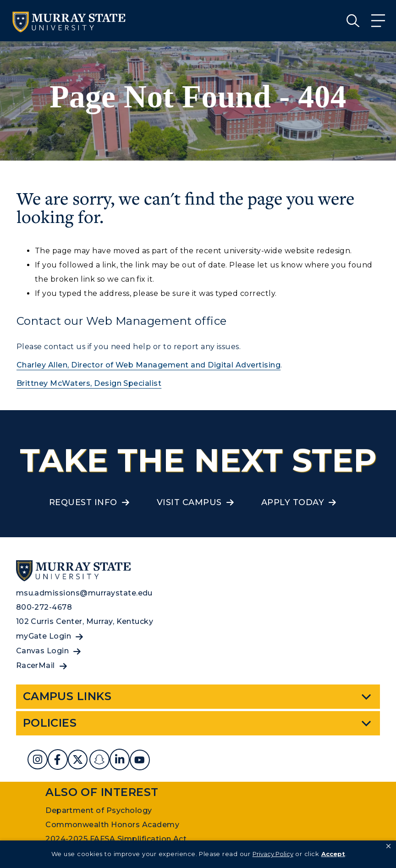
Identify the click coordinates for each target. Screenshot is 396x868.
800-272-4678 (44, 607)
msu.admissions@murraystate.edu (84, 593)
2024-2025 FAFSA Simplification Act (116, 839)
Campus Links (67, 696)
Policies (50, 723)
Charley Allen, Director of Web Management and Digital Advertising (148, 365)
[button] (388, 846)
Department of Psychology (99, 810)
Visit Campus (189, 502)
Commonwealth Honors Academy (112, 825)
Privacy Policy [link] (273, 854)
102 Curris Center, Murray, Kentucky (85, 621)
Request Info (83, 502)
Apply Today (293, 502)
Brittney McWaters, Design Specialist (89, 383)
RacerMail (36, 665)
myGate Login (44, 636)
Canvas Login (43, 651)
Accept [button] (333, 854)
